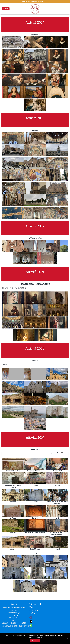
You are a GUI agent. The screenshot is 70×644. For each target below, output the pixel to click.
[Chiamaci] (31, 626)
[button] (6, 9)
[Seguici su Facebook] (31, 618)
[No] (67, 639)
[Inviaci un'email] (31, 622)
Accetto (35, 641)
